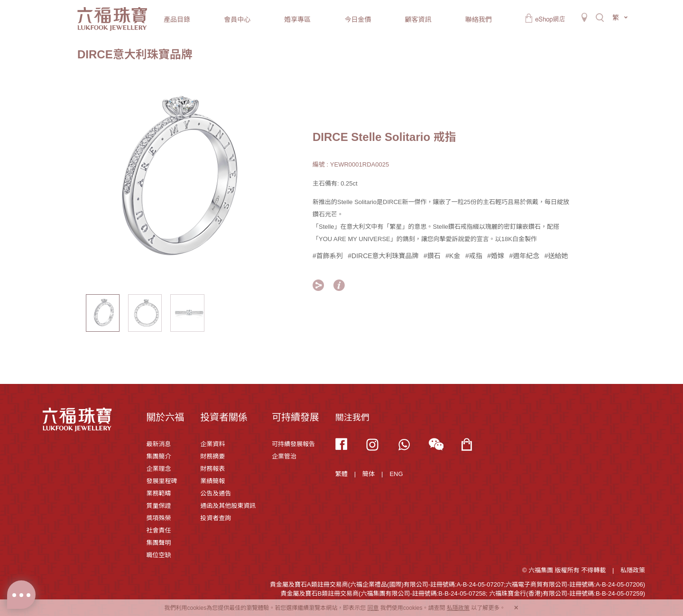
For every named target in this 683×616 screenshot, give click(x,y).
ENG (396, 474)
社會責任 (158, 530)
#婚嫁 (496, 256)
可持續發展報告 (293, 444)
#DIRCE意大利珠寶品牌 (383, 256)
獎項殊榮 (158, 518)
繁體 (341, 474)
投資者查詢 (216, 518)
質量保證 (158, 506)
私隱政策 (633, 570)
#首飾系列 (328, 256)
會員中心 (237, 19)
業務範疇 (158, 493)
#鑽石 (432, 256)
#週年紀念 (524, 256)
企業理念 (158, 469)
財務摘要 (212, 456)
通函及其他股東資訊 (228, 506)
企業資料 (212, 444)
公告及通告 (216, 493)
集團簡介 (158, 456)
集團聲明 (158, 543)
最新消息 (158, 444)
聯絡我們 (479, 19)
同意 (373, 608)
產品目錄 (177, 19)
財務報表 (212, 469)
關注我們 (352, 418)
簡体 (369, 474)
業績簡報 (212, 481)
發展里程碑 (162, 481)
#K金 (453, 256)
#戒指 (474, 256)
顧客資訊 (418, 19)
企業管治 (284, 456)
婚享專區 (297, 19)
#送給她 (556, 256)
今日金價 (358, 19)
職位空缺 (158, 555)
